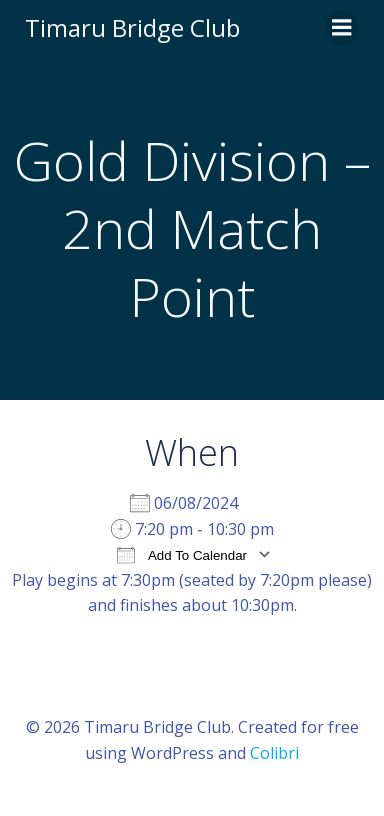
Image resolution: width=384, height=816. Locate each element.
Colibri (274, 753)
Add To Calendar (182, 554)
